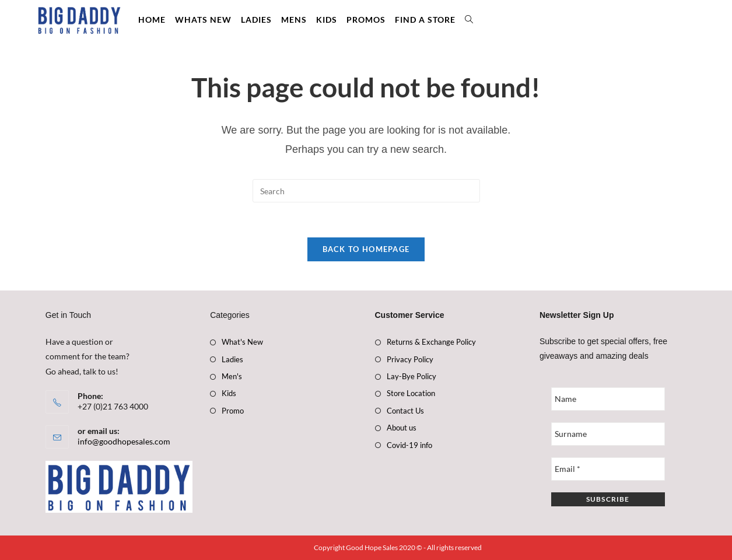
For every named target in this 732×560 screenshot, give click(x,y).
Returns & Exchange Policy (431, 342)
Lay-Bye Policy (411, 376)
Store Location (411, 394)
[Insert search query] (366, 191)
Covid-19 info (409, 445)
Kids (229, 394)
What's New (242, 342)
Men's (232, 376)
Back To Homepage (366, 249)
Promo (233, 411)
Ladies (232, 359)
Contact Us (405, 411)
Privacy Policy (410, 359)
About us (402, 428)
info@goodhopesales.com (124, 442)
